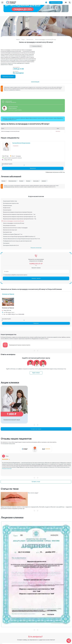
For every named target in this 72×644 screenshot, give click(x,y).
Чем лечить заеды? (33, 493)
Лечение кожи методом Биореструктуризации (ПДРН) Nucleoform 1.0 (19, 236)
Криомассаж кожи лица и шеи (10, 230)
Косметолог (16, 146)
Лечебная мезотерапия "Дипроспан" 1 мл (13, 234)
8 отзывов (18, 156)
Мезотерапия (6, 243)
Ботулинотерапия (7, 210)
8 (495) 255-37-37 (70, 2)
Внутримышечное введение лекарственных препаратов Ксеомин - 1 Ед (20, 219)
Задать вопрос (36, 373)
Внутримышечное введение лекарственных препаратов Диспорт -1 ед (19, 217)
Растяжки (28, 181)
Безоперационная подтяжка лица (11, 203)
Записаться (33, 168)
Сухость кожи (36, 181)
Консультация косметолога (9, 225)
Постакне (21, 181)
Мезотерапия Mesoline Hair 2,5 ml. (11, 245)
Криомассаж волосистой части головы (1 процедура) (15, 228)
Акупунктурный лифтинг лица (10, 201)
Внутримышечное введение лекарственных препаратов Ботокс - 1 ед (19, 214)
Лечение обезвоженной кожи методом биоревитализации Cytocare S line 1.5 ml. (22, 239)
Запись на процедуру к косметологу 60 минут (14, 221)
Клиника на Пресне (37, 46)
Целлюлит (44, 181)
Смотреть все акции (36, 429)
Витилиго (4, 181)
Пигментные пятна (12, 181)
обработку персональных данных (20, 275)
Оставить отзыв (36, 482)
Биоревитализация (8, 205)
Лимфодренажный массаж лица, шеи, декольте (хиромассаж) (17, 241)
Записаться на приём (8, 76)
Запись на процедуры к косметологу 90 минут (14, 223)
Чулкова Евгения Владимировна (21, 143)
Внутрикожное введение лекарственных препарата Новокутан (18, 212)
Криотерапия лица (7, 232)
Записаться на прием (56, 2)
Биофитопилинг (7, 208)
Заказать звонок (36, 278)
